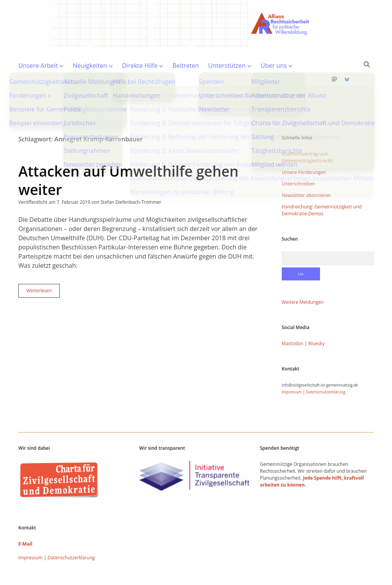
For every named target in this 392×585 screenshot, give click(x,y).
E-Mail (25, 519)
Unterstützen (227, 66)
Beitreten (186, 66)
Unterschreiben (298, 159)
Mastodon (293, 319)
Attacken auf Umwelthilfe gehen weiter (128, 156)
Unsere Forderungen (304, 148)
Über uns (274, 66)
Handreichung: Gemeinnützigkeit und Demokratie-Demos (322, 186)
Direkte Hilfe (140, 66)
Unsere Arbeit (38, 66)
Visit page (196, 24)
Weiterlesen (43, 268)
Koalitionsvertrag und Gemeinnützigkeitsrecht (307, 133)
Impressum (292, 367)
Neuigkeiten (90, 66)
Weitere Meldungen (303, 278)
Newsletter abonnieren (306, 171)
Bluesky (316, 319)
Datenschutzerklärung (326, 367)
